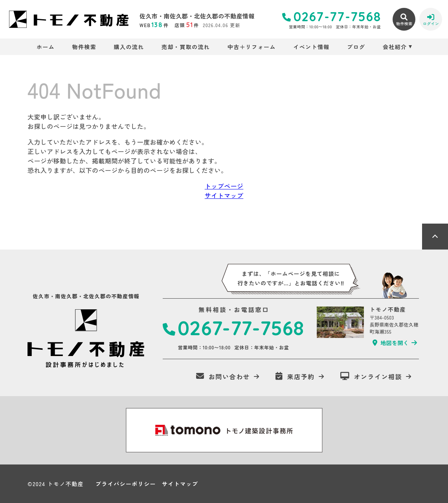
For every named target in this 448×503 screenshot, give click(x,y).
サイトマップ (224, 195)
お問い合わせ (223, 376)
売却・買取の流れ (186, 47)
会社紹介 (395, 47)
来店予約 (295, 376)
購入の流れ (129, 47)
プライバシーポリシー (126, 484)
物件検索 (84, 47)
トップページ (224, 186)
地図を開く (391, 343)
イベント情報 (311, 47)
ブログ (356, 47)
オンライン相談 (371, 376)
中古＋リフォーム (252, 47)
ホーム (46, 47)
